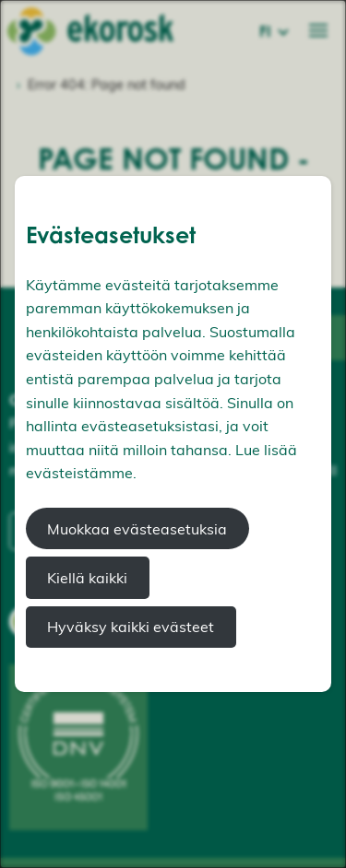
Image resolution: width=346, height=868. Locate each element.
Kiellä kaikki (87, 578)
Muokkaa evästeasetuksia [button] (137, 529)
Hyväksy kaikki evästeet (131, 627)
